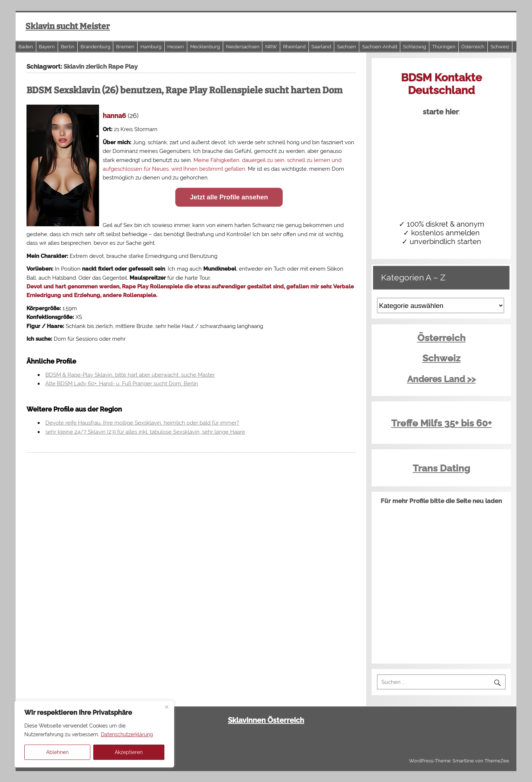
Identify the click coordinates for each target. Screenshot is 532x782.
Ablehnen (57, 752)
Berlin (68, 47)
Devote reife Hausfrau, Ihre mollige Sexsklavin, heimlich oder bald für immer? (142, 423)
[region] (94, 734)
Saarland (321, 47)
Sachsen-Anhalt (380, 47)
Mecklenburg (205, 47)
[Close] (167, 707)
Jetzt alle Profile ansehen (229, 197)
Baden (26, 47)
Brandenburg (95, 47)
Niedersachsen (243, 47)
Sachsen (347, 47)
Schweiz (500, 47)
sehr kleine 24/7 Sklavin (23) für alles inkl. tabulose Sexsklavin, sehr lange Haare (145, 432)
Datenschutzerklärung (127, 734)
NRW (271, 47)
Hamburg (151, 47)
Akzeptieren (129, 752)
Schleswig (415, 47)
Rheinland (294, 47)
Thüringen (444, 47)
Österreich (473, 47)
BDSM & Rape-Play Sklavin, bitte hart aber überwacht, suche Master (130, 375)
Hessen (176, 47)
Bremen (125, 47)
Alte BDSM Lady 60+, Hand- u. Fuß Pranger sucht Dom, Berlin (122, 384)
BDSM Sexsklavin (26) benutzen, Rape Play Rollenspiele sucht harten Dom (185, 90)
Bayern (47, 47)
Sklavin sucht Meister (68, 26)
